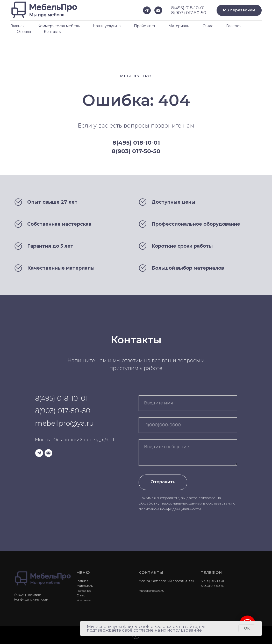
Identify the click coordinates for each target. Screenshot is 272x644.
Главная (17, 26)
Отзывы (24, 32)
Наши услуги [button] (105, 26)
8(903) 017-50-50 (189, 13)
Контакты (53, 32)
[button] (239, 10)
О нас (208, 26)
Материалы (179, 26)
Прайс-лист (145, 26)
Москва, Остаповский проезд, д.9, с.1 (75, 440)
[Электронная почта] (158, 10)
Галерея (234, 26)
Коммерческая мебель (59, 26)
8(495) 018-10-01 (188, 8)
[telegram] (147, 10)
